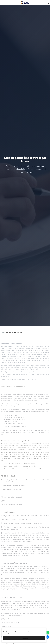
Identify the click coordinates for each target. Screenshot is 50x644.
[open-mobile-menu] (2, 3)
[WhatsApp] (48, 633)
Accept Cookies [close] (24, 638)
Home (3, 333)
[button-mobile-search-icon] (48, 3)
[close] (45, 630)
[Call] (48, 637)
